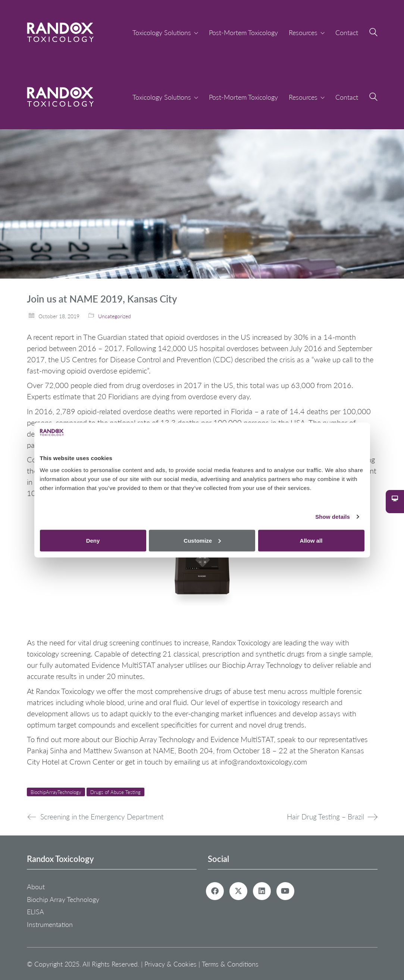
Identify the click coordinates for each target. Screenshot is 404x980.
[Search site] (373, 33)
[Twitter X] (238, 891)
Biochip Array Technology (63, 899)
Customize (202, 540)
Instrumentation (50, 924)
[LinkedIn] (262, 891)
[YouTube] (285, 891)
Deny (93, 540)
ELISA (35, 912)
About (36, 887)
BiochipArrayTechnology (56, 792)
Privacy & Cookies (170, 964)
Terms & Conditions (230, 964)
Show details (333, 517)
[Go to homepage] (60, 32)
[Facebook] (215, 891)
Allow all (311, 540)
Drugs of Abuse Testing (115, 792)
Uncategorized (115, 316)
